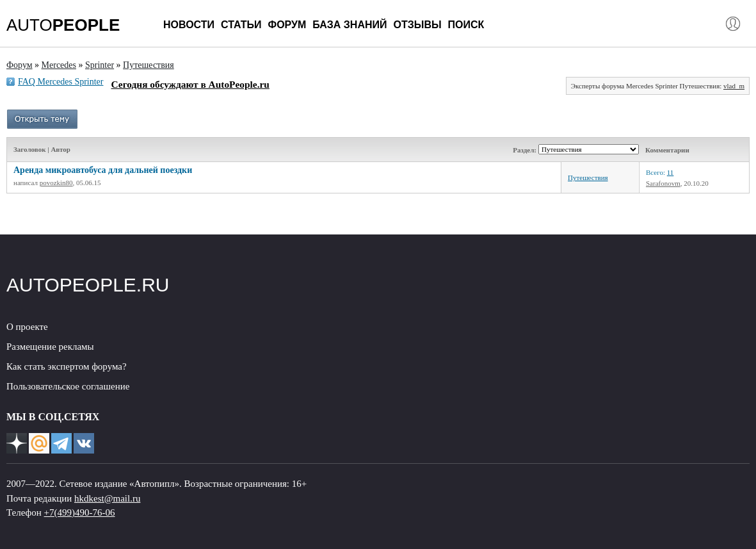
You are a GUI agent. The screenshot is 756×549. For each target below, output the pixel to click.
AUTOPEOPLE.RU (88, 285)
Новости (189, 25)
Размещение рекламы (50, 347)
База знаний (350, 25)
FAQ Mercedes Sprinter (61, 82)
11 (671, 172)
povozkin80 (56, 183)
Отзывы (417, 25)
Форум (287, 25)
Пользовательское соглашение (68, 386)
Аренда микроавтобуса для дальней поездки (103, 170)
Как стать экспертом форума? (67, 366)
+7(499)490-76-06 (80, 512)
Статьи (241, 25)
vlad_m (734, 86)
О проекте (27, 327)
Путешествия (588, 177)
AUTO (63, 25)
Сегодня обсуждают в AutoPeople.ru (190, 84)
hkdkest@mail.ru (107, 498)
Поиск (466, 25)
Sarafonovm (663, 183)
